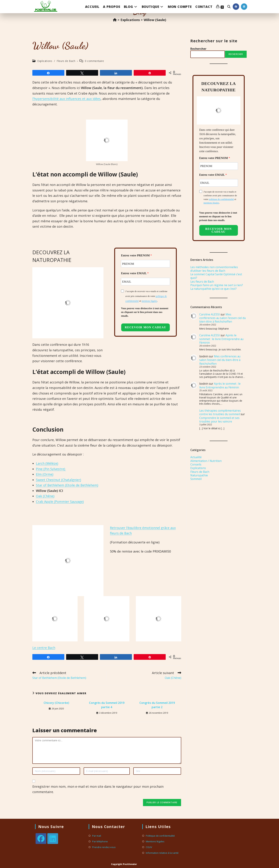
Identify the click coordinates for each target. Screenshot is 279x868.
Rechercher (198, 49)
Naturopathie (199, 475)
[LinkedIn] (53, 839)
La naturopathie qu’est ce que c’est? (213, 289)
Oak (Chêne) (45, 496)
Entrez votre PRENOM (136, 255)
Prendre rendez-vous (104, 847)
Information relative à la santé (162, 853)
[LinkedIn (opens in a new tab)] (244, 7)
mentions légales (149, 301)
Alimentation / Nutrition (206, 461)
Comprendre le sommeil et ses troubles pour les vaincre (219, 420)
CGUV (149, 847)
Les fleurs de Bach (202, 282)
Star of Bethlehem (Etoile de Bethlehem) (67, 485)
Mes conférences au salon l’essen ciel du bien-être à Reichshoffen (223, 318)
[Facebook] (41, 839)
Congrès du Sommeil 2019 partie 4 (107, 705)
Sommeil (196, 479)
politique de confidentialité (221, 199)
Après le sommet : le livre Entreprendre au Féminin (221, 339)
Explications (45, 61)
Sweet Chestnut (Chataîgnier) (58, 480)
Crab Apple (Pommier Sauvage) (60, 502)
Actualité (196, 457)
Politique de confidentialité (160, 836)
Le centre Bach (44, 648)
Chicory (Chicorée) (56, 703)
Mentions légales (155, 842)
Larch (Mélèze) (47, 463)
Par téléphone (100, 842)
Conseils (196, 464)
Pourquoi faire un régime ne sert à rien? (217, 285)
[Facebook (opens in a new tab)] (236, 7)
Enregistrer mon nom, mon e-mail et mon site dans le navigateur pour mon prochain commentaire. (98, 789)
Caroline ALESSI (210, 314)
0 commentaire (94, 61)
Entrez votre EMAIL (134, 273)
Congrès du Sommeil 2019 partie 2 (157, 705)
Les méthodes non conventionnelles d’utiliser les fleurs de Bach (214, 269)
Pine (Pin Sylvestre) (51, 469)
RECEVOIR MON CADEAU (145, 327)
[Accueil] (115, 20)
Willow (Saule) (155, 20)
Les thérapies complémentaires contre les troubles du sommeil (220, 412)
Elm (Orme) (45, 474)
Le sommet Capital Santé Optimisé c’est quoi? (216, 276)
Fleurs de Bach (66, 61)
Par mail (97, 836)
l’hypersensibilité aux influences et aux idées (66, 99)
